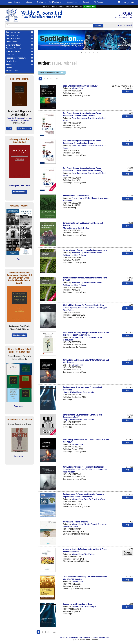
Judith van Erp (78, 253)
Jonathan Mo (26, 118)
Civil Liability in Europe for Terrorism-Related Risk (84, 305)
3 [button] (90, 52)
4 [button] (94, 52)
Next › (50, 79)
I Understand (90, 6)
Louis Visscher (90, 337)
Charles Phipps (16, 120)
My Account (99, 2)
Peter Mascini (88, 392)
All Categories (12, 71)
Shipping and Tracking (89, 637)
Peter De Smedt (91, 499)
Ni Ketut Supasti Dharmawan (96, 524)
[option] (86, 40)
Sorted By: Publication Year (49, 73)
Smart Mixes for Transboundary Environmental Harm (85, 250)
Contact (86, 2)
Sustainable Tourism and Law (75, 522)
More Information (24, 128)
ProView (40, 2)
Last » (57, 79)
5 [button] (97, 52)
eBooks (29, 2)
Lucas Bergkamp (70, 308)
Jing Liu (66, 392)
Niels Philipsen (80, 255)
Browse (17, 2)
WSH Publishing (55, 2)
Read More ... (19, 406)
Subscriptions (72, 2)
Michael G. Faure (70, 228)
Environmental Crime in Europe (76, 196)
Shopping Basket (126, 2)
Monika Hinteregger (99, 308)
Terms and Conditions (69, 637)
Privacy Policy (105, 637)
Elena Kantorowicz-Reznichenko (85, 118)
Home (9, 2)
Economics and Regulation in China (78, 604)
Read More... (19, 456)
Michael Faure (77, 88)
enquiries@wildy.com (124, 17)
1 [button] (82, 52)
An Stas (102, 499)
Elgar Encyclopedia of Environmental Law (80, 86)
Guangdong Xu (90, 606)
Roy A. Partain (84, 228)
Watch (19, 259)
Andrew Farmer (78, 198)
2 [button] (86, 52)
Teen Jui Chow (13, 118)
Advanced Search (125, 25)
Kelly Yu (26, 120)
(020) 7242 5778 (126, 15)
